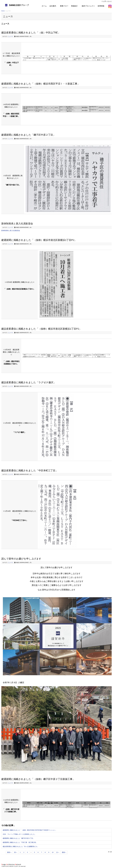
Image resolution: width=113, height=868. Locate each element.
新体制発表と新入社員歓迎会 (17, 224)
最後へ (64, 852)
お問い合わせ (107, 1)
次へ (58, 852)
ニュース (10, 36)
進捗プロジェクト (88, 6)
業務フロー (64, 6)
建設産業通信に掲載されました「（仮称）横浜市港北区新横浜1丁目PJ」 (41, 329)
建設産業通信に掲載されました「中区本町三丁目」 (30, 471)
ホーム (44, 6)
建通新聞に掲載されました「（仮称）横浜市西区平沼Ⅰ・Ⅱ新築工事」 (40, 84)
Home (3, 11)
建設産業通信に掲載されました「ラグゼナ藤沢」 (29, 382)
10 (53, 852)
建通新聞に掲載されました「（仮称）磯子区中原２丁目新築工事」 (38, 779)
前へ (16, 852)
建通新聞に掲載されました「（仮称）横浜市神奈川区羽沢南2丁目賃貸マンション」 (30, 830)
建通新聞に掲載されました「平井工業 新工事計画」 (20, 842)
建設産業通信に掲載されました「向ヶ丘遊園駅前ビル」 (21, 846)
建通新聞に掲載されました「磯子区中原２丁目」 (28, 135)
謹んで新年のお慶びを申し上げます (21, 559)
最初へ (9, 852)
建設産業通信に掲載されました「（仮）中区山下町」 (31, 33)
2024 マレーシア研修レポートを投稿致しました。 (19, 834)
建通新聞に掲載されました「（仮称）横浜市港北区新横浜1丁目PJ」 (39, 240)
